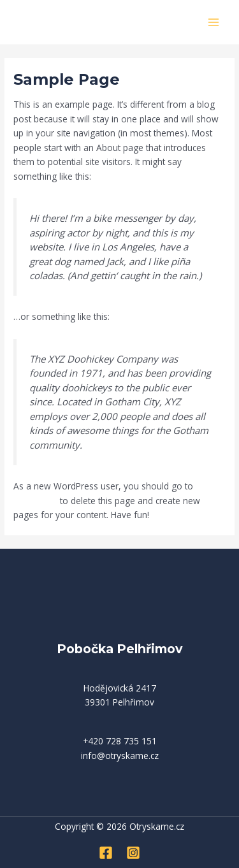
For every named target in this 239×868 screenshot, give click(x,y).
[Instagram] (133, 853)
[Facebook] (106, 853)
